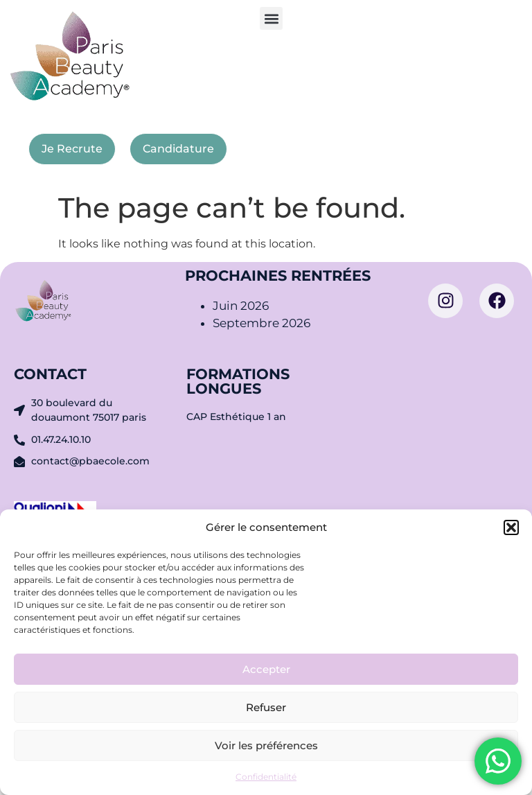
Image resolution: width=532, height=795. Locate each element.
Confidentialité (266, 777)
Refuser (266, 707)
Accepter (266, 669)
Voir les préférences (266, 745)
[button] (511, 527)
